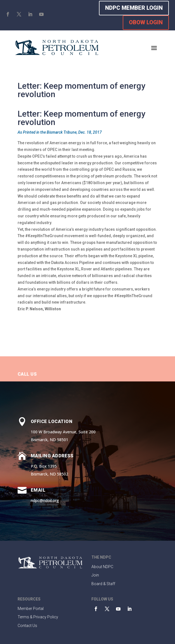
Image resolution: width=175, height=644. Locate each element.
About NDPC (102, 567)
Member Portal (31, 609)
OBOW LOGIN (146, 22)
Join (95, 575)
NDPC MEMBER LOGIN (134, 8)
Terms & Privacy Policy (38, 617)
